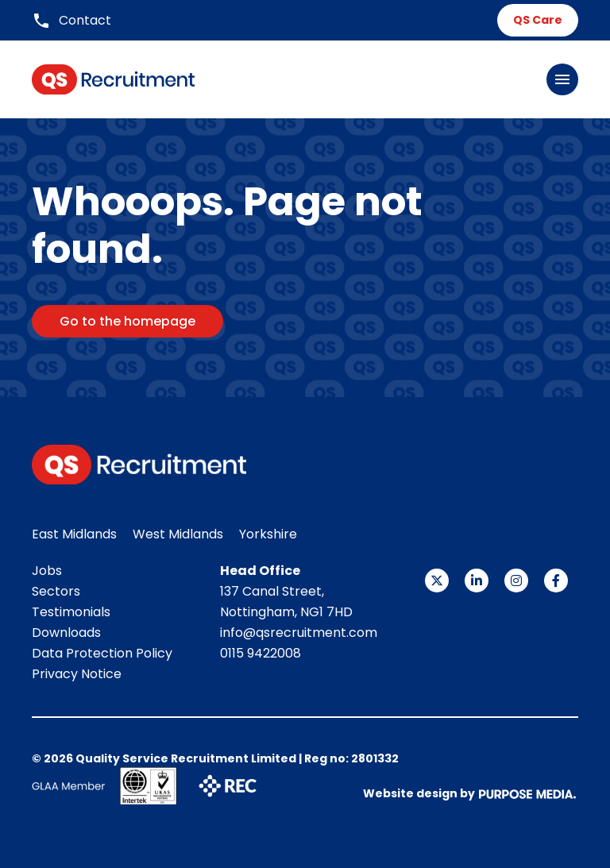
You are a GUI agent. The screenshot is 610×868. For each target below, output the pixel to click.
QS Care (538, 20)
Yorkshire (268, 534)
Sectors (56, 591)
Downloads (66, 633)
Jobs (47, 571)
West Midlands (178, 534)
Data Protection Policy (102, 653)
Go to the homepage (127, 321)
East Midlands (74, 534)
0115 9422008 (261, 653)
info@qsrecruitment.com (299, 633)
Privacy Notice (77, 674)
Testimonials (71, 612)
